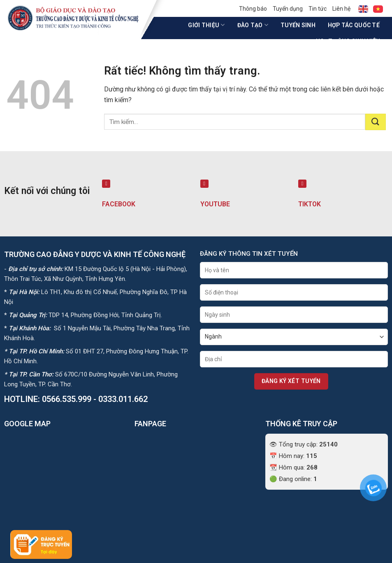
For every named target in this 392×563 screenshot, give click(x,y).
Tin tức (318, 9)
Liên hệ (341, 9)
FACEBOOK (119, 204)
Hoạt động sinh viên (351, 41)
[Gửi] (376, 122)
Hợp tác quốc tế (354, 25)
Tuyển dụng (288, 9)
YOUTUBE (215, 204)
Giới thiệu (206, 25)
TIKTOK (310, 204)
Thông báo (253, 9)
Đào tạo (253, 25)
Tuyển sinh (298, 25)
